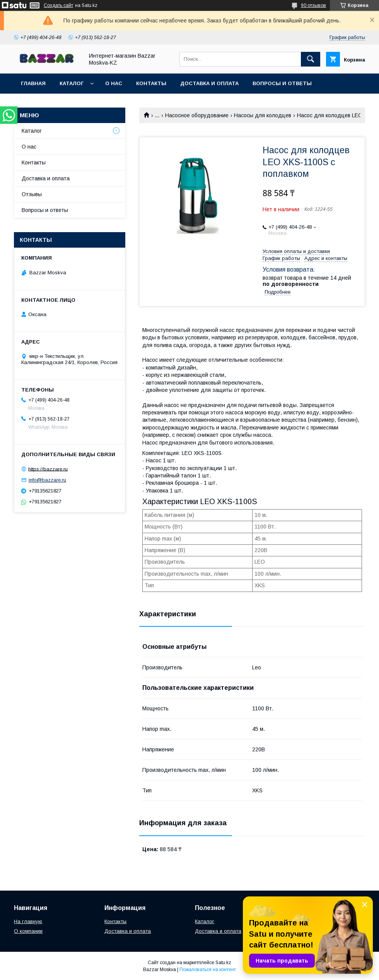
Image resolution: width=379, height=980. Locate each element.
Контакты (151, 83)
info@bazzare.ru (47, 480)
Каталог (72, 83)
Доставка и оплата (209, 83)
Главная (33, 83)
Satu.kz (223, 963)
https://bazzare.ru (48, 469)
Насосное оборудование (197, 115)
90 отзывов (313, 5)
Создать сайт (58, 5)
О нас (114, 83)
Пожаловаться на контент (208, 970)
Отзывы (32, 194)
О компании (28, 931)
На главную (28, 921)
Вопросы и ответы (282, 83)
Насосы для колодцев (263, 115)
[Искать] (311, 59)
